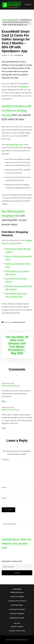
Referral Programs (17, 613)
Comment (6, 459)
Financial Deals (17, 605)
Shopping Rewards (13, 20)
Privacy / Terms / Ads (17, 631)
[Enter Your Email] (17, 567)
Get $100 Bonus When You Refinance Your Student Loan (17, 543)
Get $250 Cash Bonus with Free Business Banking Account (16, 110)
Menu (29, 5)
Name (4, 487)
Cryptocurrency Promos (17, 601)
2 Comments (19, 55)
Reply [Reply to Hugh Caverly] (4, 401)
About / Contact (17, 626)
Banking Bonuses (17, 592)
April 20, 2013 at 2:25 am (11, 409)
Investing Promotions (17, 609)
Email (4, 498)
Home (4, 20)
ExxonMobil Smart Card (14, 144)
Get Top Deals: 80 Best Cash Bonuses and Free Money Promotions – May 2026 (17, 345)
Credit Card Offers (17, 597)
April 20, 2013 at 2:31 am (11, 385)
